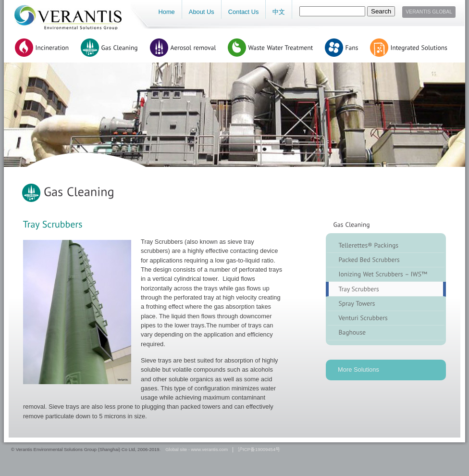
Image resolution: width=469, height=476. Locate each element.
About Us (202, 12)
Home (166, 12)
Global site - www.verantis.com (197, 450)
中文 (279, 12)
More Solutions (358, 370)
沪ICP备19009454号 (259, 450)
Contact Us (244, 12)
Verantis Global (429, 12)
